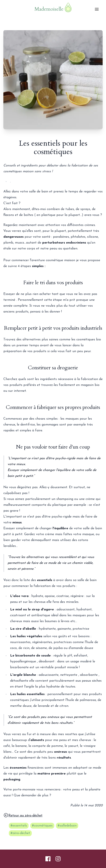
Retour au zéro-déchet (23, 815)
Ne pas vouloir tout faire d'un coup (53, 447)
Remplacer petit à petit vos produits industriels (53, 328)
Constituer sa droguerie (53, 368)
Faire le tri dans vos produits (53, 283)
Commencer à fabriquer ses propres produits (53, 407)
